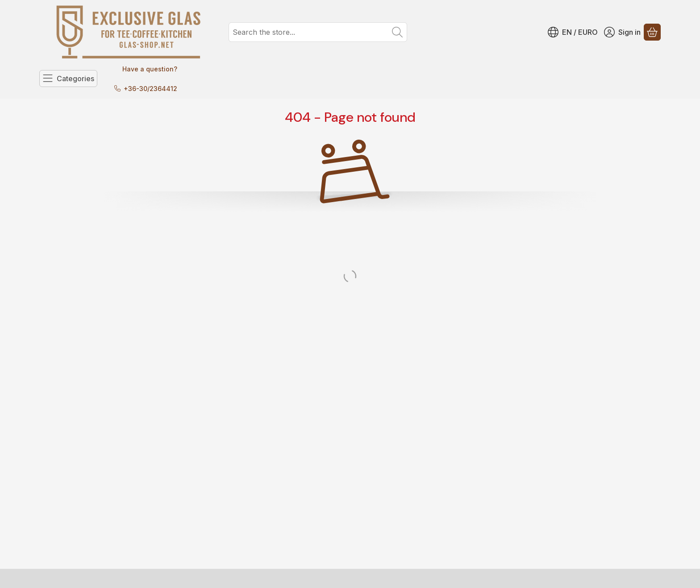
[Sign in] (622, 32)
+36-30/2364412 (150, 89)
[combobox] (318, 32)
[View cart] (652, 32)
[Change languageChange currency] (573, 32)
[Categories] (68, 79)
